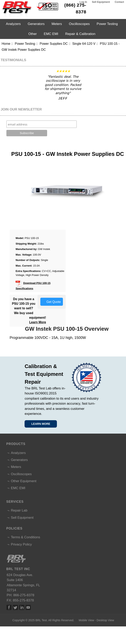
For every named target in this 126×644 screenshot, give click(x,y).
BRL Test (41, 620)
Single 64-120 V (84, 44)
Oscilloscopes (79, 24)
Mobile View (86, 620)
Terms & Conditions (25, 537)
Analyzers (13, 24)
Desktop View (105, 620)
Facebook (9, 607)
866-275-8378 (24, 595)
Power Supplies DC (54, 44)
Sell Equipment (101, 2)
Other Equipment (24, 481)
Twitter (15, 607)
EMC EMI (51, 34)
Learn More (38, 322)
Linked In (22, 607)
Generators (36, 24)
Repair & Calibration (80, 34)
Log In (83, 2)
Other (33, 34)
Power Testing (25, 44)
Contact (119, 2)
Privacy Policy (21, 544)
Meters (57, 24)
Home (6, 44)
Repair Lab (19, 510)
